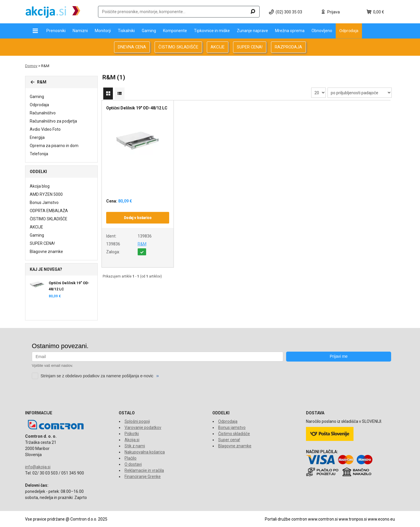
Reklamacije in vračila (144, 470)
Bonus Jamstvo (44, 203)
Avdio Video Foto (45, 129)
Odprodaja (349, 31)
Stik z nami (135, 446)
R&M (142, 244)
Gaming (149, 31)
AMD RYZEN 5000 (46, 194)
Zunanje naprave (252, 31)
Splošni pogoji (137, 421)
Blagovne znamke (46, 252)
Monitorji (103, 31)
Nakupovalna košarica (145, 452)
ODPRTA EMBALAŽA (49, 211)
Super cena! (229, 440)
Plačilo (131, 458)
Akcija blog (40, 186)
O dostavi (133, 464)
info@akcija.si (38, 467)
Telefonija (39, 154)
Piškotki (132, 434)
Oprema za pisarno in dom (54, 146)
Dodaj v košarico (138, 218)
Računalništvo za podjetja (53, 121)
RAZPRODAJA (288, 47)
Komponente (175, 31)
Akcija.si (132, 440)
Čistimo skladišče (234, 434)
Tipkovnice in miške (212, 31)
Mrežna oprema (290, 31)
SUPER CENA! (250, 47)
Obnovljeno (322, 31)
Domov (31, 66)
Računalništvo (43, 113)
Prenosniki (56, 31)
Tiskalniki (126, 31)
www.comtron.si (323, 519)
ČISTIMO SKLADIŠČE (178, 47)
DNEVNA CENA (132, 47)
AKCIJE (218, 47)
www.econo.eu (381, 519)
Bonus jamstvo (232, 427)
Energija (37, 137)
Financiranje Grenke (143, 477)
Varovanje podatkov (143, 427)
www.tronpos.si (353, 519)
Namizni (80, 31)
